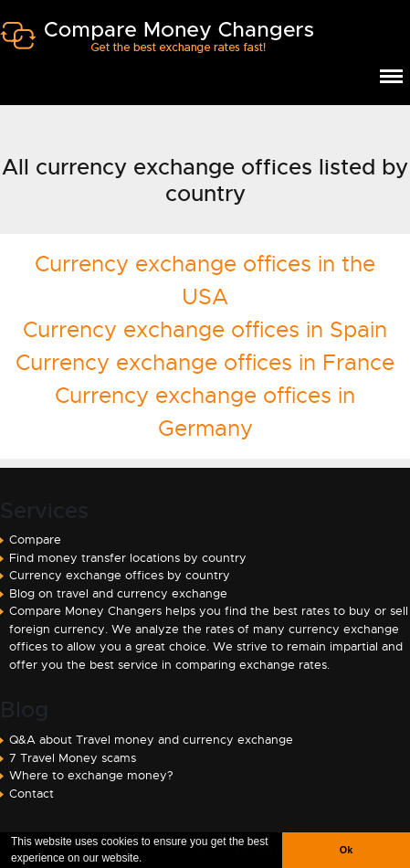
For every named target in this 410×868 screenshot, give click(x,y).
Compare (35, 540)
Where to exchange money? (91, 775)
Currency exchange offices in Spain (205, 330)
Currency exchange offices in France (205, 363)
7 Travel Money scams (73, 758)
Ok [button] (346, 850)
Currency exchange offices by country (120, 575)
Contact (32, 794)
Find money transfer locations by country (128, 558)
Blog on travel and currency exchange (118, 593)
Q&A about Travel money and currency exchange (151, 740)
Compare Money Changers (157, 44)
